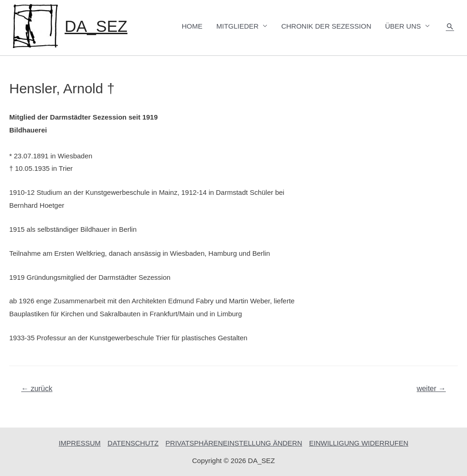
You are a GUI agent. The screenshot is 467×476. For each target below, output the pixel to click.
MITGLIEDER (238, 26)
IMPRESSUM (80, 443)
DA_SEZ (96, 26)
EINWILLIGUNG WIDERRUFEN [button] (359, 443)
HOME (192, 26)
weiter (431, 389)
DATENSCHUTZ (133, 443)
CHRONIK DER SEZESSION (326, 26)
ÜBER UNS (403, 26)
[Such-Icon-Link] (450, 26)
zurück (37, 389)
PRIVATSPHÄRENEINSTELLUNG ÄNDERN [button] (234, 443)
